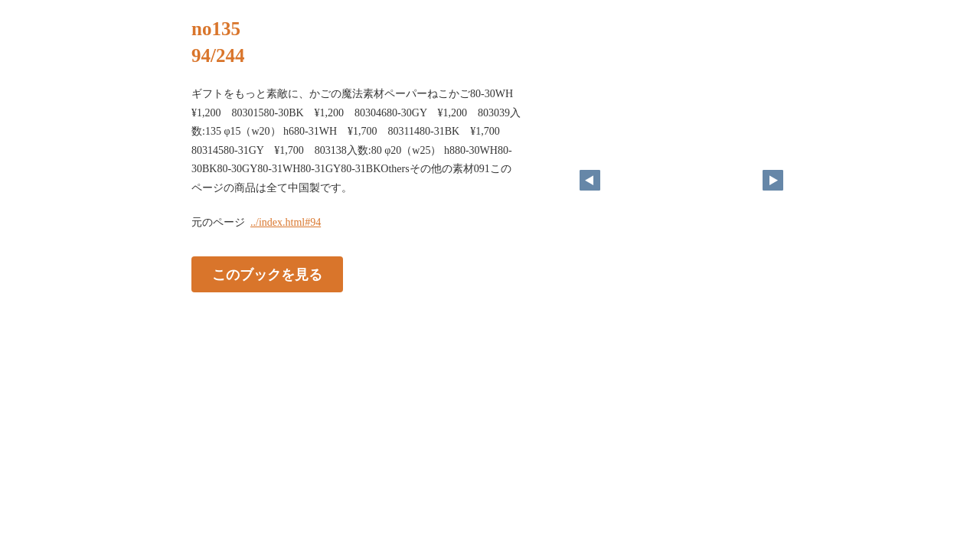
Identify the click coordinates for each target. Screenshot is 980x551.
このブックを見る (267, 275)
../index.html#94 (286, 222)
